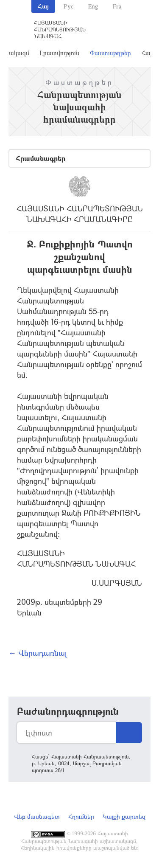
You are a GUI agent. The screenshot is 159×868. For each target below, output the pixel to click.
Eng (93, 6)
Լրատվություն (60, 53)
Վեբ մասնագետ (37, 816)
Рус (68, 6)
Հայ (43, 6)
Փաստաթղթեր (110, 53)
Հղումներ (81, 816)
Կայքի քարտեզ (124, 816)
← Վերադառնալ (38, 653)
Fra (117, 6)
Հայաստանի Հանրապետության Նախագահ (60, 29)
